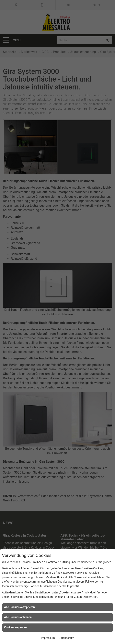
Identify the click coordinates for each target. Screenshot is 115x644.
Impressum (48, 638)
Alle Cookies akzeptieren (19, 607)
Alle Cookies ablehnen (18, 617)
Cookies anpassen (15, 627)
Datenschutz (66, 638)
